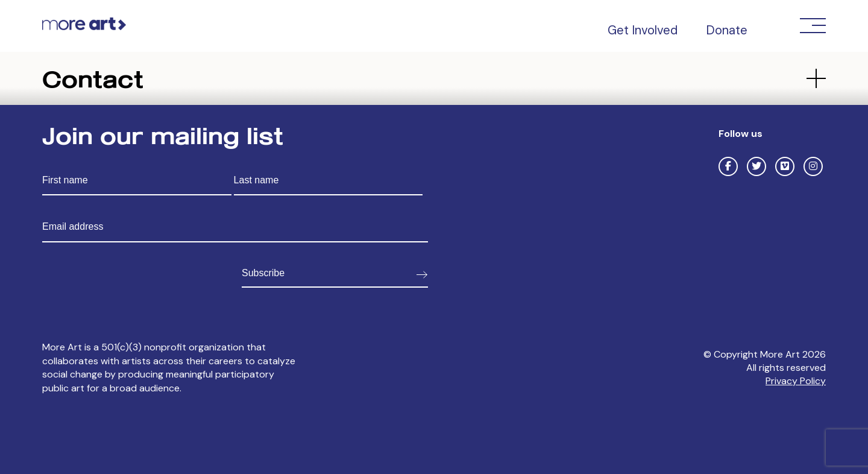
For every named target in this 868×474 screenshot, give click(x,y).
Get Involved (643, 30)
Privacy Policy (796, 381)
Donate (727, 30)
